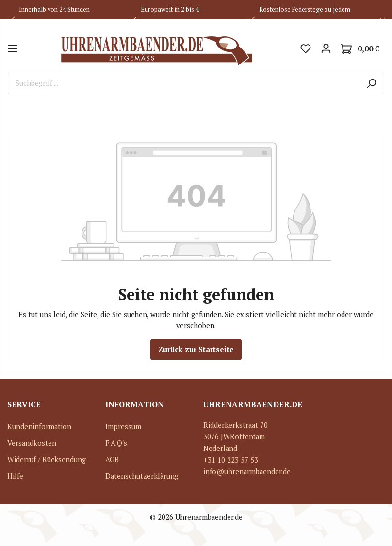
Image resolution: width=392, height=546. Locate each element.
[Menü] (13, 48)
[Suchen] (371, 83)
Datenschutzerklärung (142, 476)
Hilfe (15, 476)
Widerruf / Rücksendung (47, 459)
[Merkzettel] (306, 48)
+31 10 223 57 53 (231, 460)
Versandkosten (32, 443)
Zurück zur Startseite (196, 349)
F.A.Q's (116, 443)
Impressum (123, 426)
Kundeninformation (39, 426)
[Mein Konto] (326, 48)
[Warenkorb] (360, 49)
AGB (112, 459)
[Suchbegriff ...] (183, 83)
